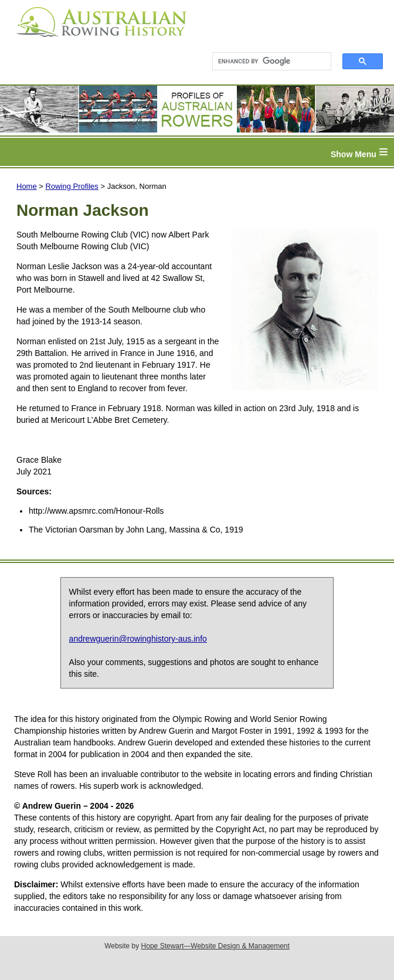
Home (27, 186)
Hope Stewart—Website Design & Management (215, 946)
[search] (266, 62)
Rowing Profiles (72, 186)
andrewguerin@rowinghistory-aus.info (138, 639)
